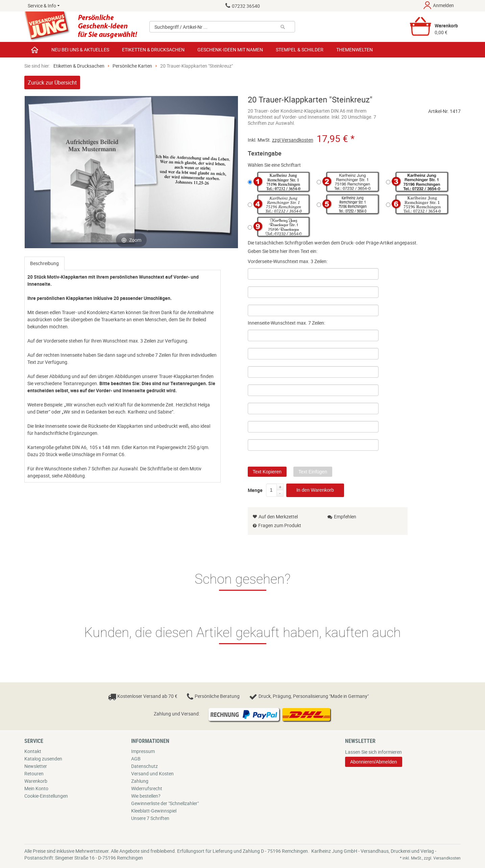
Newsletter (36, 766)
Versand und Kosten (152, 773)
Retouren (34, 773)
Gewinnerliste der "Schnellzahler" (165, 803)
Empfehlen (342, 517)
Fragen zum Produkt (280, 525)
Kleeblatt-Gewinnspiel (154, 811)
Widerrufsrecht (147, 788)
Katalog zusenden (43, 759)
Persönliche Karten (132, 66)
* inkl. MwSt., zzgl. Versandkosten (430, 858)
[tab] (44, 263)
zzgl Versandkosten (293, 140)
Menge (255, 489)
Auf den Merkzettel (275, 517)
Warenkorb (36, 781)
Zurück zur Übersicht (52, 83)
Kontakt (33, 751)
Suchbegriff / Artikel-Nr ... (181, 27)
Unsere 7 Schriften (150, 818)
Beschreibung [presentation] (44, 263)
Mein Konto (36, 788)
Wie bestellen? (146, 796)
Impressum (143, 751)
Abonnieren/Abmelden (374, 762)
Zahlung (140, 781)
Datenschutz (144, 766)
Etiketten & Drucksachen (79, 66)
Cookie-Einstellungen (46, 796)
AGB (136, 759)
